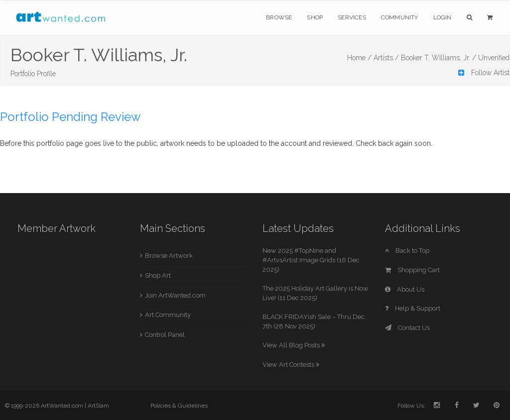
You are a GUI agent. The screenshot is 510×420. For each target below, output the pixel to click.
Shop (315, 17)
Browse (279, 17)
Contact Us (407, 328)
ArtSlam (98, 406)
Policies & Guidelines (179, 406)
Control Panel (165, 335)
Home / (359, 58)
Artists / (386, 58)
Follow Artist (484, 73)
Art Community (168, 315)
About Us (405, 289)
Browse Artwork (169, 256)
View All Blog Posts (294, 345)
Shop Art (158, 275)
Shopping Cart (412, 270)
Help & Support (413, 308)
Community (400, 17)
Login (443, 17)
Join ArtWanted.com (175, 295)
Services (352, 17)
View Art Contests (291, 365)
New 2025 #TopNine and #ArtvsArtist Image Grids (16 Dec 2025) (311, 260)
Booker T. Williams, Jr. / (439, 58)
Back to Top (407, 251)
